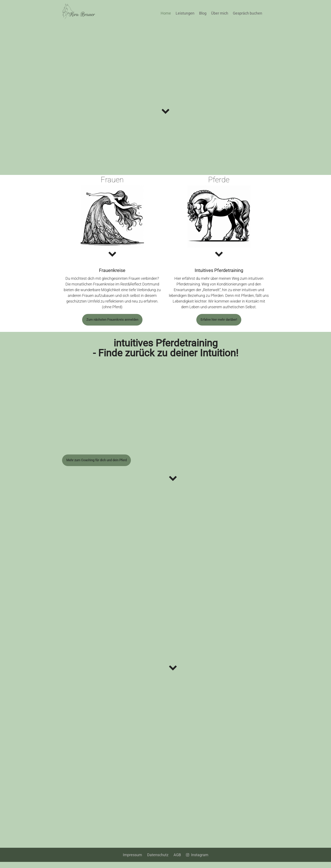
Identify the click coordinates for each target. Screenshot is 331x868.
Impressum (132, 861)
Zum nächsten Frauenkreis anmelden (112, 322)
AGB (177, 861)
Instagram (197, 861)
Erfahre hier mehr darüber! (219, 322)
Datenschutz (158, 861)
